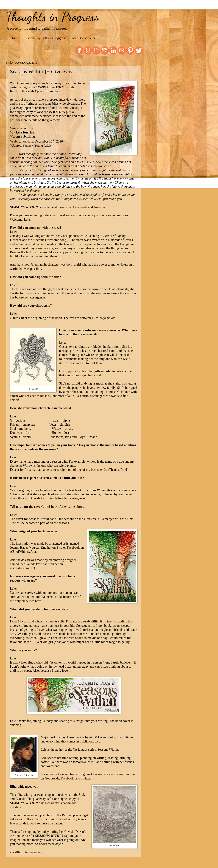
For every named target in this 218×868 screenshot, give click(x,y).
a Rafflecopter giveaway (26, 852)
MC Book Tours (84, 38)
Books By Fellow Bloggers (46, 38)
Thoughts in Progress (53, 17)
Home (15, 38)
